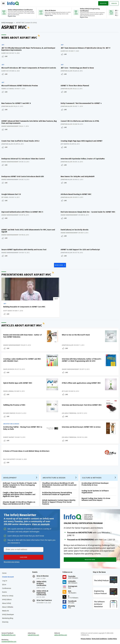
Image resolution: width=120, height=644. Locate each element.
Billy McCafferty (10, 446)
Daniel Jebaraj (9, 371)
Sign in (113, 3)
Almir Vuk (6, 51)
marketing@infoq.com (10, 639)
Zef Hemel (6, 175)
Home (5, 565)
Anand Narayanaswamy (11, 115)
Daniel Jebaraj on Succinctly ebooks (76, 204)
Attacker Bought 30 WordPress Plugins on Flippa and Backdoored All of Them (20, 493)
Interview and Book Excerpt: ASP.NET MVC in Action (82, 411)
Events (5, 584)
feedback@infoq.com (9, 633)
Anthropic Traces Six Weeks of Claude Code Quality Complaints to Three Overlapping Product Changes (21, 475)
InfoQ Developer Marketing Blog (9, 610)
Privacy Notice (86, 636)
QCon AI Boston (43, 568)
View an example (41, 515)
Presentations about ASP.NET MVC (27, 246)
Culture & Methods (93, 467)
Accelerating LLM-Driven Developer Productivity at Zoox (96, 474)
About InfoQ (7, 595)
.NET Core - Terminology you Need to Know (78, 63)
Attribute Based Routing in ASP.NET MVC (77, 172)
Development (11, 467)
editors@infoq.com (61, 633)
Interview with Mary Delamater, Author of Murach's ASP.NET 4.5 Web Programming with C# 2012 (81, 336)
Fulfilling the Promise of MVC (15, 386)
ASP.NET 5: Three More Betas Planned (76, 81)
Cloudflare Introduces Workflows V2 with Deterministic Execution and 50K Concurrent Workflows (60, 475)
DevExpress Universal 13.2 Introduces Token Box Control (24, 142)
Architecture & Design (12, 408)
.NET (4, 43)
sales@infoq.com (34, 633)
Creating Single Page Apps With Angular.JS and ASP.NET (83, 128)
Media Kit (6, 603)
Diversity (6, 618)
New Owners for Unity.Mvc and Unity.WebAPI (79, 157)
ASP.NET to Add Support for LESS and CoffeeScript (81, 222)
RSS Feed (30, 27)
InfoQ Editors (8, 592)
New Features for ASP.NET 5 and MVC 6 (17, 95)
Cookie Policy (112, 636)
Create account (9, 569)
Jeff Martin (66, 130)
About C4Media (9, 599)
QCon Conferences (7, 579)
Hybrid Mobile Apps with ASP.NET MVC (19, 361)
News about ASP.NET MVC (20, 37)
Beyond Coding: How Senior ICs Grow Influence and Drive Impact (97, 489)
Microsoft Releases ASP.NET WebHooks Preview (21, 81)
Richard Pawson (10, 396)
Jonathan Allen (68, 66)
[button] (22, 548)
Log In (6, 573)
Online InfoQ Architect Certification (42, 576)
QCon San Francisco (45, 593)
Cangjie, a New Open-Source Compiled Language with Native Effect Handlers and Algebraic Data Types (20, 484)
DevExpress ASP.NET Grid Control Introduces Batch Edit (24, 157)
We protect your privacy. (12, 553)
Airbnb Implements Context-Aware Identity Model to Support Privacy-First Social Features (60, 492)
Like (7, 55)
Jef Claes (66, 371)
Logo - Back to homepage (14, 3)
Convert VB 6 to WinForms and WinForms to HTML (81, 110)
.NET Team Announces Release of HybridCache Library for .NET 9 (87, 46)
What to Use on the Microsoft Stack (77, 309)
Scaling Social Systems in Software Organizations (96, 482)
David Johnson (10, 346)
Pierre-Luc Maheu (9, 83)
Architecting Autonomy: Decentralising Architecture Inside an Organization (58, 483)
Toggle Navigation (5, 3)
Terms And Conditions (99, 636)
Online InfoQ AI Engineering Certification (43, 585)
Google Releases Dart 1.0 (12, 172)
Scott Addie (8, 284)
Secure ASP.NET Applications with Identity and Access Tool (25, 222)
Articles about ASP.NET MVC (23, 299)
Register (102, 3)
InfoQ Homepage (8, 22)
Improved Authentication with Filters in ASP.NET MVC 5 (23, 187)
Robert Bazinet (10, 421)
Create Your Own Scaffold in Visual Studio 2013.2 (21, 128)
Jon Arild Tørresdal (70, 396)
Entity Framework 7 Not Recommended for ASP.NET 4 (82, 95)
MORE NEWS (59, 236)
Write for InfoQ (9, 588)
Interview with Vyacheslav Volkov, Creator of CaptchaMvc (84, 142)
